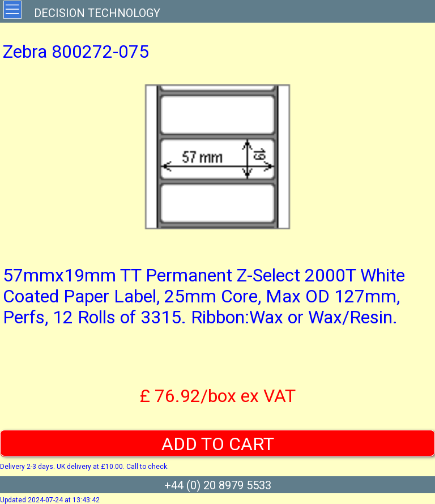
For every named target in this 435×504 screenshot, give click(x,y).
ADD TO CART (218, 444)
